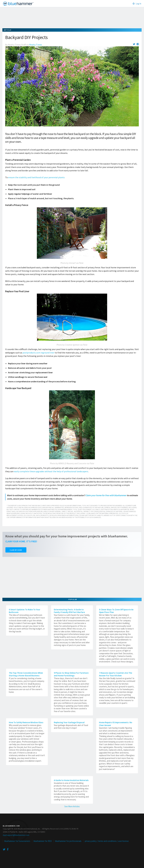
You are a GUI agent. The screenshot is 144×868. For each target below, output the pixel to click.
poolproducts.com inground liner (39, 353)
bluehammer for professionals (68, 841)
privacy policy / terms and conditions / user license (107, 841)
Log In (137, 4)
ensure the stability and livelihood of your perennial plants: (37, 177)
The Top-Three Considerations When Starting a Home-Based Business (26, 674)
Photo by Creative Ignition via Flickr (72, 345)
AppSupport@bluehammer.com (16, 835)
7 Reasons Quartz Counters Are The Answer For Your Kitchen (116, 674)
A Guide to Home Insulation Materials (71, 780)
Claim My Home (16, 550)
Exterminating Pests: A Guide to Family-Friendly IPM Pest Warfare (69, 611)
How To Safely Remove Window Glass (26, 722)
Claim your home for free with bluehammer (106, 495)
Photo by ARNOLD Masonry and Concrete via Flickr (72, 463)
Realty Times (36, 45)
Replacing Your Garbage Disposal (69, 722)
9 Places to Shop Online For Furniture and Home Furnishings (71, 674)
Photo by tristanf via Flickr (72, 263)
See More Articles (72, 806)
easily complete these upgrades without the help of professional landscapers (51, 471)
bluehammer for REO (43, 841)
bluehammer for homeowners (17, 841)
